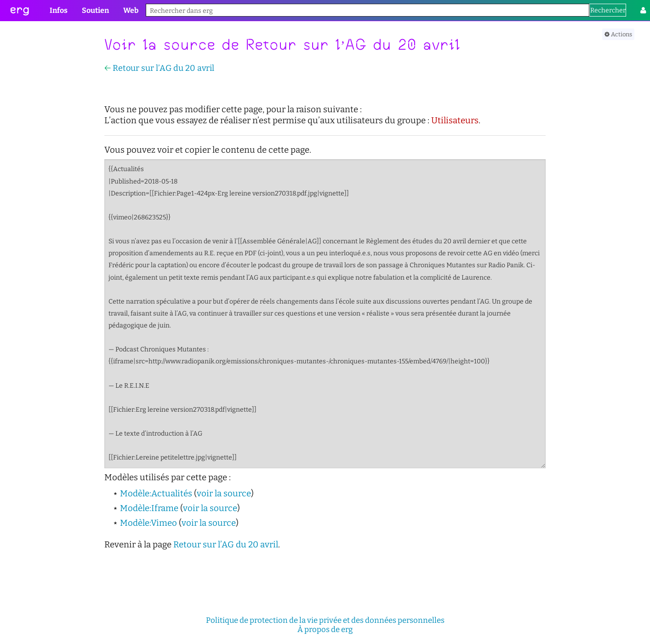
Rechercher (608, 10)
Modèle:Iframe (149, 508)
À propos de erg (325, 629)
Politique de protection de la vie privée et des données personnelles (325, 620)
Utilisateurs (455, 121)
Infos (59, 10)
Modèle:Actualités (156, 494)
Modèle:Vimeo (148, 523)
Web (131, 10)
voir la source (224, 494)
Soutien (95, 10)
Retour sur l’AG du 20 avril (163, 68)
